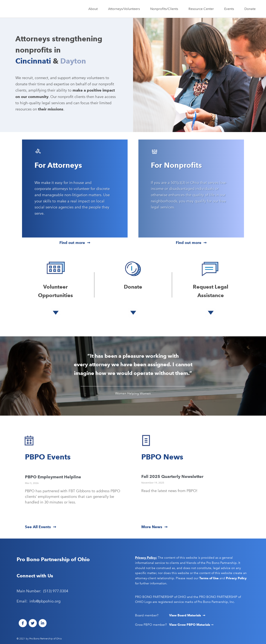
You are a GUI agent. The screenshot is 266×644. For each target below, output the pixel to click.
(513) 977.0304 (56, 591)
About (94, 9)
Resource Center (202, 9)
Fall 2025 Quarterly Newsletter (172, 476)
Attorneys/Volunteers (125, 9)
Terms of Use (209, 578)
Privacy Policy (236, 578)
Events (230, 9)
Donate (250, 9)
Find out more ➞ (75, 243)
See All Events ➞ (41, 527)
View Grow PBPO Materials (190, 625)
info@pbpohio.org (45, 601)
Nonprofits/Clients (165, 9)
